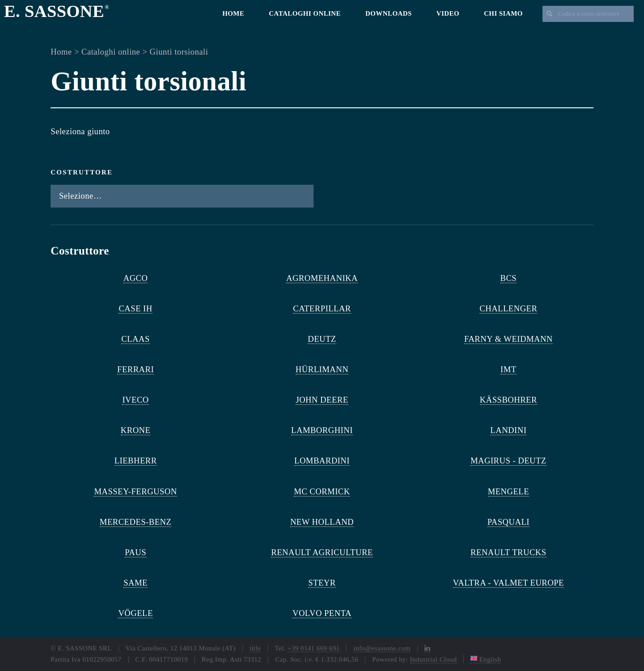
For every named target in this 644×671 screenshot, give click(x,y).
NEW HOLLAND (322, 522)
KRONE (136, 430)
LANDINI (508, 430)
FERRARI (136, 369)
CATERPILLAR (322, 308)
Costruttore (82, 172)
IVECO (135, 400)
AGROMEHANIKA (322, 278)
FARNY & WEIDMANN (508, 339)
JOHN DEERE (322, 400)
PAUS (136, 552)
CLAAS (136, 339)
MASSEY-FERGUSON (135, 491)
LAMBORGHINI (322, 430)
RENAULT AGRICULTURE (322, 552)
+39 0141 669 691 (314, 648)
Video (448, 13)
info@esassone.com (382, 648)
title (255, 648)
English (486, 659)
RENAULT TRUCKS (508, 552)
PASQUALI (508, 522)
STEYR (322, 583)
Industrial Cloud (434, 659)
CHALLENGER (508, 308)
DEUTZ (322, 339)
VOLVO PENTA (322, 613)
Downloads (389, 13)
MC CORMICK (322, 491)
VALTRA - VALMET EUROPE (508, 583)
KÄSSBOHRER (508, 400)
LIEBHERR (136, 461)
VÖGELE (135, 613)
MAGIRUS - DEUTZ (508, 461)
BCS (509, 278)
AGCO (136, 278)
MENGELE (508, 491)
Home (233, 13)
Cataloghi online (305, 13)
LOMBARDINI (322, 461)
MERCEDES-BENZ (136, 522)
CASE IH (135, 308)
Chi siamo (503, 13)
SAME (136, 583)
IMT (508, 369)
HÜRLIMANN (322, 369)
